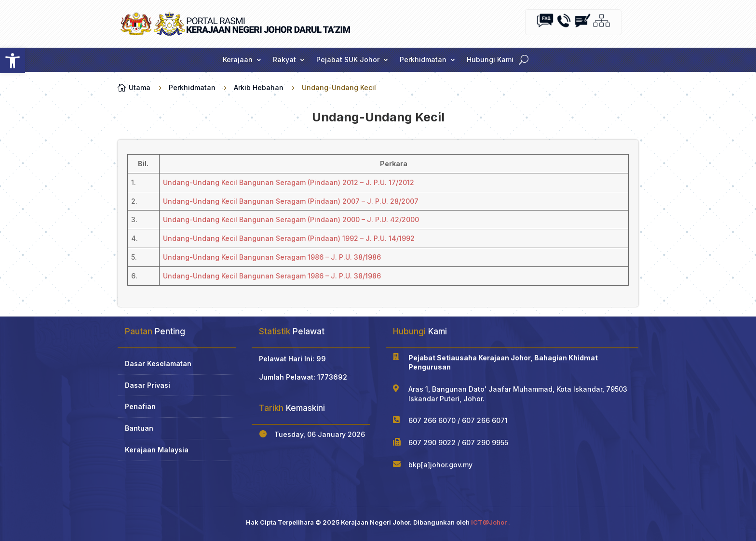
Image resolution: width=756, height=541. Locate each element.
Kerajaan (238, 60)
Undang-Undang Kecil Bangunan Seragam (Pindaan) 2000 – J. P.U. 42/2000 (291, 219)
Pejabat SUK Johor (348, 60)
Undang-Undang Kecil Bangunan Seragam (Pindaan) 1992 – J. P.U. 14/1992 (289, 238)
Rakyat (284, 60)
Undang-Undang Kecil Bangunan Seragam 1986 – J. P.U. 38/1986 (272, 257)
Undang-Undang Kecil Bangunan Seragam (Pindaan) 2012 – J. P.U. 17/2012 (289, 182)
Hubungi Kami (490, 60)
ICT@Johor (489, 522)
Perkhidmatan (423, 60)
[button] (13, 61)
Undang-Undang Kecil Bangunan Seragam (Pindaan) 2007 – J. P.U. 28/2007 (291, 201)
